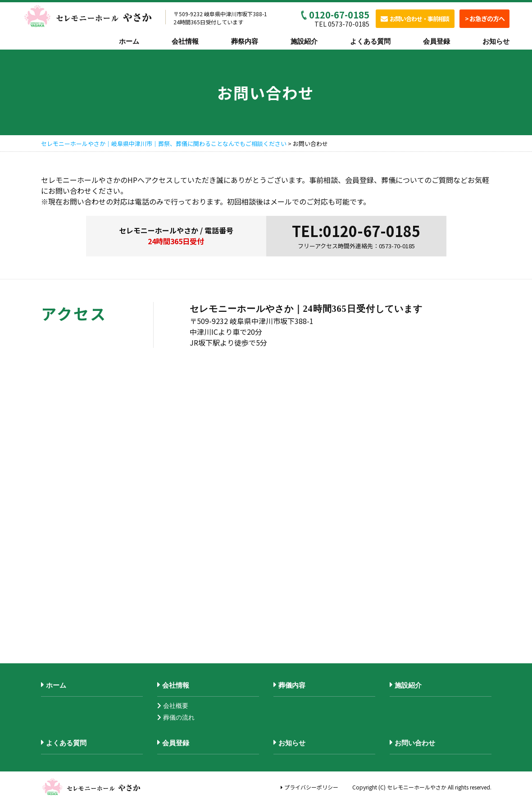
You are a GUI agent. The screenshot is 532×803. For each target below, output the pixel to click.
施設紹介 (304, 41)
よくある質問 (370, 41)
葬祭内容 (245, 41)
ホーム (129, 41)
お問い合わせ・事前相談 (415, 19)
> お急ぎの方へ (485, 18)
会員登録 (437, 41)
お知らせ (496, 41)
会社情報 (185, 41)
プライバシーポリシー (309, 787)
